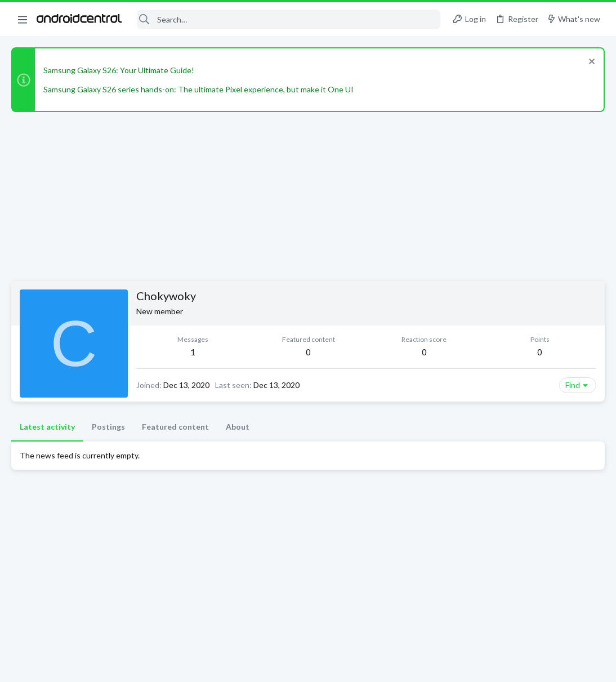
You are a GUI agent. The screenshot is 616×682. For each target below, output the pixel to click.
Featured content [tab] (175, 427)
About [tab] (238, 427)
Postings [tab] (108, 427)
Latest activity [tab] (47, 427)
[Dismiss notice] (590, 63)
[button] (23, 19)
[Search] (289, 19)
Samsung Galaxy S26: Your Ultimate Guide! (119, 70)
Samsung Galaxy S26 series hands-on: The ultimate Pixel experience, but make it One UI (198, 89)
